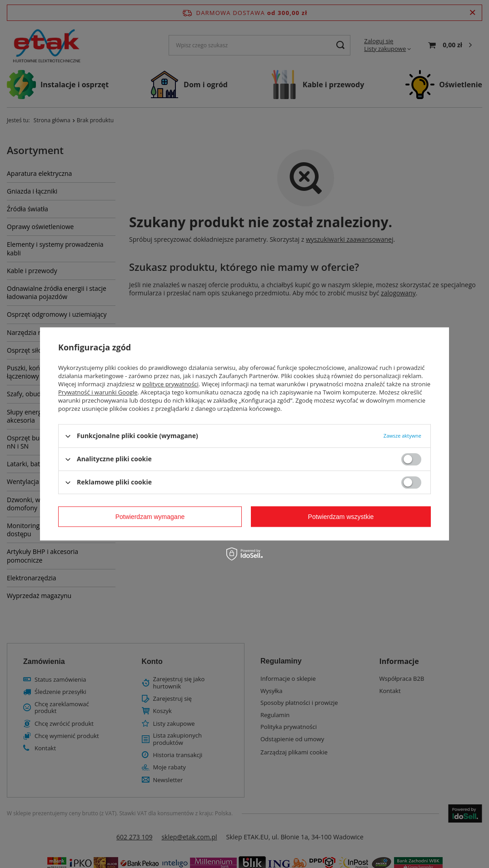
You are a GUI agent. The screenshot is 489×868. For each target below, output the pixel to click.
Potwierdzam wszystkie (341, 517)
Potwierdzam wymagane (150, 517)
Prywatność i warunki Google (98, 392)
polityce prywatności (170, 384)
